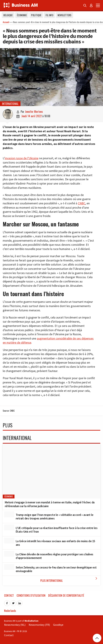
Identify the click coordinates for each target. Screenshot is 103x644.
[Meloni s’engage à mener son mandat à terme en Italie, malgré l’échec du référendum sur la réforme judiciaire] (51, 471)
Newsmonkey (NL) (15, 625)
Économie (22, 15)
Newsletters (64, 15)
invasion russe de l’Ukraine (22, 158)
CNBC (82, 203)
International (10, 104)
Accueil (6, 22)
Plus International (69, 579)
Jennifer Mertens (34, 112)
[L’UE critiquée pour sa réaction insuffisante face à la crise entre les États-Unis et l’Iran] (9, 527)
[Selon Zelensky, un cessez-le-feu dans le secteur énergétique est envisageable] (9, 567)
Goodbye (58, 625)
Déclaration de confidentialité (66, 595)
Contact (9, 595)
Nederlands (10, 611)
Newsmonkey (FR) (39, 625)
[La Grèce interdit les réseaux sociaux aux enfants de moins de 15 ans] (9, 541)
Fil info (49, 15)
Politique (36, 15)
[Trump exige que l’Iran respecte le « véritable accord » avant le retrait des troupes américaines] (9, 514)
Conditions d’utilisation (31, 595)
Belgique (8, 15)
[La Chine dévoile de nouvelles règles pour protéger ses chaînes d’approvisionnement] (9, 554)
